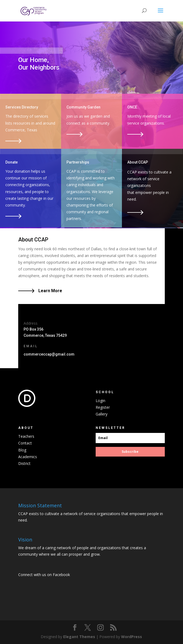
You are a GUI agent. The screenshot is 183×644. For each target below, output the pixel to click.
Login (100, 401)
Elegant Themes (79, 637)
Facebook (61, 575)
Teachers (26, 436)
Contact (25, 443)
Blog (22, 450)
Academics (28, 457)
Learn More (50, 291)
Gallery (102, 414)
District (24, 463)
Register (103, 407)
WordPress (132, 637)
